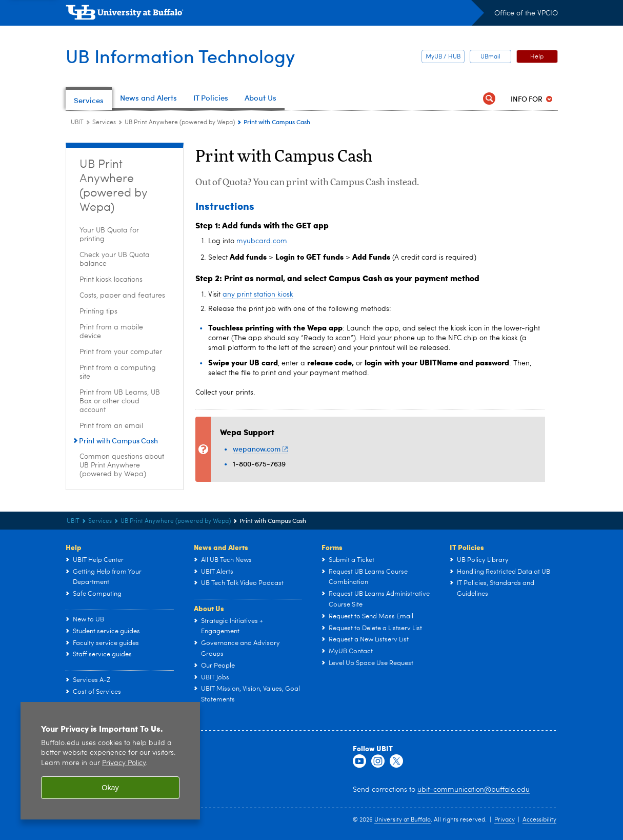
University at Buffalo (403, 820)
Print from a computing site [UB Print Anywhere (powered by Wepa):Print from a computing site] (118, 372)
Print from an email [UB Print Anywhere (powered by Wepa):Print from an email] (111, 426)
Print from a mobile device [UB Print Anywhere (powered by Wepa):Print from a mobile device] (111, 332)
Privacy (505, 820)
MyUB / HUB (443, 57)
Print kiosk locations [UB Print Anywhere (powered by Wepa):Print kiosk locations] (111, 280)
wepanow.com (260, 449)
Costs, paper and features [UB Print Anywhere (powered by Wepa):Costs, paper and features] (122, 296)
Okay (110, 788)
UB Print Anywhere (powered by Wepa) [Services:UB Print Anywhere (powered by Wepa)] (180, 123)
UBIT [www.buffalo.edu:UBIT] (77, 123)
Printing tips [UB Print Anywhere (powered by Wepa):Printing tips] (98, 311)
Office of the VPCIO (526, 13)
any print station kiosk (258, 295)
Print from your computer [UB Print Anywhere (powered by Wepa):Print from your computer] (121, 352)
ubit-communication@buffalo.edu (474, 790)
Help (537, 57)
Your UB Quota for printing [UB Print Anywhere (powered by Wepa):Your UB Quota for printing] (109, 235)
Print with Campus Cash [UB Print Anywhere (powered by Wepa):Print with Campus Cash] (118, 441)
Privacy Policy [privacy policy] (124, 763)
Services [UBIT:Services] (104, 123)
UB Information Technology (180, 56)
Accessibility (539, 820)
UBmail (490, 57)
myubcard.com (262, 241)
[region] (110, 761)
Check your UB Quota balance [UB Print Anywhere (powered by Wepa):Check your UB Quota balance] (115, 259)
